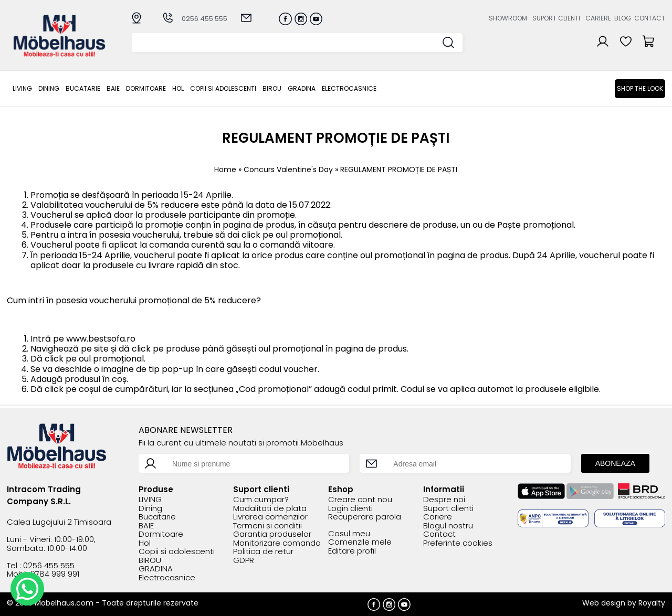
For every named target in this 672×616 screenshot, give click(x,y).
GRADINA (302, 88)
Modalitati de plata (270, 509)
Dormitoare (146, 88)
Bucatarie (83, 88)
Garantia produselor (272, 534)
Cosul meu (349, 534)
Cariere (598, 18)
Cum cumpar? (261, 500)
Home (225, 169)
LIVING (22, 88)
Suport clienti (556, 18)
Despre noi (444, 500)
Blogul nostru (448, 526)
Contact (650, 18)
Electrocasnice (349, 88)
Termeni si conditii (267, 526)
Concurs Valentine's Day (288, 169)
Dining (49, 88)
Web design (604, 603)
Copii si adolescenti (223, 88)
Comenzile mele (360, 542)
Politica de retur (263, 552)
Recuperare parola (365, 517)
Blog (623, 18)
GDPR (244, 561)
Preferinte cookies (458, 543)
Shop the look (640, 88)
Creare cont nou (360, 500)
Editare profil (352, 551)
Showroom (508, 18)
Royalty (652, 603)
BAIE (113, 88)
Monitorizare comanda (277, 543)
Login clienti (350, 509)
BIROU (272, 88)
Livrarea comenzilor (270, 517)
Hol (178, 88)
